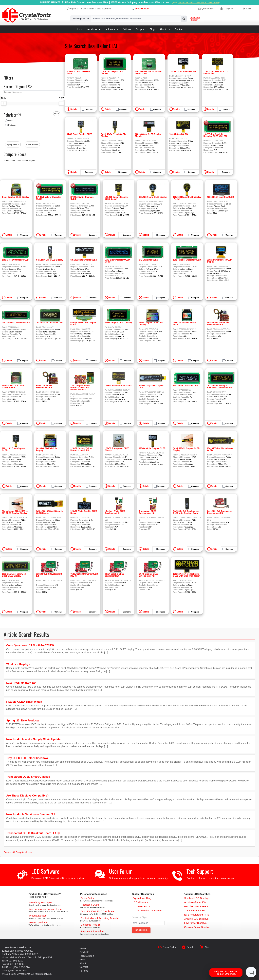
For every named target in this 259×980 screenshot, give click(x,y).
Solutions (112, 29)
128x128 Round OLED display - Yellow (187, 198)
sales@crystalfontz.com (15, 970)
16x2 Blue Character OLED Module (117, 261)
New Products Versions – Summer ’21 (31, 814)
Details (74, 109)
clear (56, 113)
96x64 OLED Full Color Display (47, 449)
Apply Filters (13, 144)
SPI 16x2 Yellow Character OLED (48, 198)
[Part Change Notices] (38, 916)
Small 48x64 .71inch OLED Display (113, 135)
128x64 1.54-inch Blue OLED (220, 197)
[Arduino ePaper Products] (195, 902)
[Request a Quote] (90, 905)
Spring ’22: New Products (23, 720)
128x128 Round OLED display (153, 197)
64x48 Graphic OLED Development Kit (149, 575)
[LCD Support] (45, 909)
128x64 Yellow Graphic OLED (118, 386)
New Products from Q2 (21, 683)
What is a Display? (18, 664)
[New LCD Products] (39, 922)
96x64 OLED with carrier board (184, 324)
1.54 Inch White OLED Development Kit (115, 512)
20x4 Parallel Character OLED (50, 323)
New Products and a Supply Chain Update (33, 739)
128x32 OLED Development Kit (49, 575)
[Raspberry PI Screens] (196, 906)
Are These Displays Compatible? (28, 796)
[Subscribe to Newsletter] (141, 930)
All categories (81, 19)
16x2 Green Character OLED (15, 260)
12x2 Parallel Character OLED (187, 260)
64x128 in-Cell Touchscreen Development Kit (220, 512)
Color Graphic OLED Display (15, 197)
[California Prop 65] (91, 925)
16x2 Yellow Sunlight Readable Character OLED (219, 387)
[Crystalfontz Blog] (142, 898)
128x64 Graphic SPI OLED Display (219, 261)
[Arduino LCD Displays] (196, 919)
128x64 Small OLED (179, 134)
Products (94, 29)
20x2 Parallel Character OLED (16, 323)
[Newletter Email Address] (148, 923)
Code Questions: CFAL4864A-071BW (30, 645)
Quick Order (206, 9)
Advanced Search (195, 19)
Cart (249, 9)
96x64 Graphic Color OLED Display (151, 324)
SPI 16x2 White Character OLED (82, 198)
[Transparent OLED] (194, 910)
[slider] (4, 103)
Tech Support (200, 871)
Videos (127, 29)
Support (140, 29)
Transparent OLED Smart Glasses (28, 777)
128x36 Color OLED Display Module (148, 135)
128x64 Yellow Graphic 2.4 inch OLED (216, 72)
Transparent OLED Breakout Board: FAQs (33, 833)
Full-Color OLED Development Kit (44, 387)
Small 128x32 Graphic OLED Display (186, 449)
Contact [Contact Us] (84, 967)
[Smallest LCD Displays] (197, 898)
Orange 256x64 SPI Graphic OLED (83, 324)
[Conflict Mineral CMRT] (100, 918)
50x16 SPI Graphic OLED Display (113, 72)
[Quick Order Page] (87, 898)
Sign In (229, 9)
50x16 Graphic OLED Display (118, 323)
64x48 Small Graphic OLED (79, 134)
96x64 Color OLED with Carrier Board (13, 387)
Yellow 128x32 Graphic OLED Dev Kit (84, 575)
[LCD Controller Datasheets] (147, 910)
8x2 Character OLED (148, 260)
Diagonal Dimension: (13, 92)
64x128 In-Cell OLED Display (50, 260)
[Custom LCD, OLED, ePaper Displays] (197, 927)
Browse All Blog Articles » (18, 852)
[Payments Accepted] (92, 931)
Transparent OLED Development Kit (147, 512)
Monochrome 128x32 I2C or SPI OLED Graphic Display (15, 512)
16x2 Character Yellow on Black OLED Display (14, 575)
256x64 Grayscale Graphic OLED (151, 387)
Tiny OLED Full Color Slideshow (27, 758)
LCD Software (45, 871)
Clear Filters (32, 144)
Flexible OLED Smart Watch (24, 702)
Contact (179, 29)
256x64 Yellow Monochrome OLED (220, 449)
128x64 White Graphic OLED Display (84, 512)
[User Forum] (142, 906)
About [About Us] (83, 963)
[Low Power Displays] (195, 923)
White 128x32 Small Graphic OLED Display (49, 512)
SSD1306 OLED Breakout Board (79, 72)
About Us (165, 29)
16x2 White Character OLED (186, 386)
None (11, 121)
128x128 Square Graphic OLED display (116, 198)
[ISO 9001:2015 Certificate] (97, 911)
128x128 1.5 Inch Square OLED (13, 449)
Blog (152, 29)
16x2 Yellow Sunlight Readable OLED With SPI (215, 135)
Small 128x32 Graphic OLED (84, 260)
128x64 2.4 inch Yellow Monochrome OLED (81, 449)
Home (79, 29)
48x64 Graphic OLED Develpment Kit (114, 575)
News (83, 959)
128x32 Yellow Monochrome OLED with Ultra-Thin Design (186, 575)
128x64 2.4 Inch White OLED (183, 71)
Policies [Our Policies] (84, 971)
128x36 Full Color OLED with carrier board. (149, 72)
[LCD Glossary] (140, 902)
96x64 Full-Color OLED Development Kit (218, 324)
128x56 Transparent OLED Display (117, 449)
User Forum (121, 871)
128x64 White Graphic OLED (152, 448)
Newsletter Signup (140, 917)
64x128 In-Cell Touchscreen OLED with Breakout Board (186, 512)
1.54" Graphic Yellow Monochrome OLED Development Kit (80, 388)
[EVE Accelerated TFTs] (197, 915)
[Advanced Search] (41, 902)
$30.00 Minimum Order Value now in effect (199, 2)
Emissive (12, 125)
